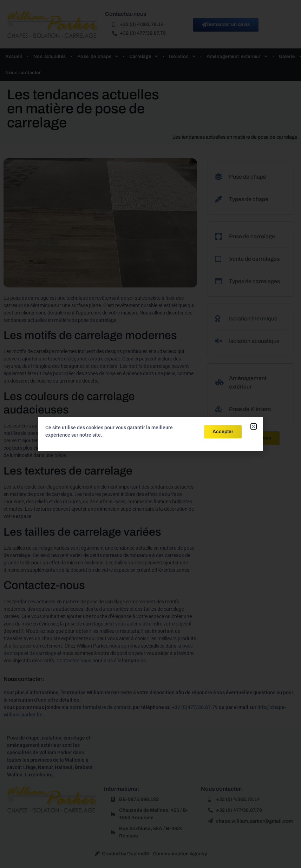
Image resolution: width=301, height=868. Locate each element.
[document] (150, 434)
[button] (254, 426)
